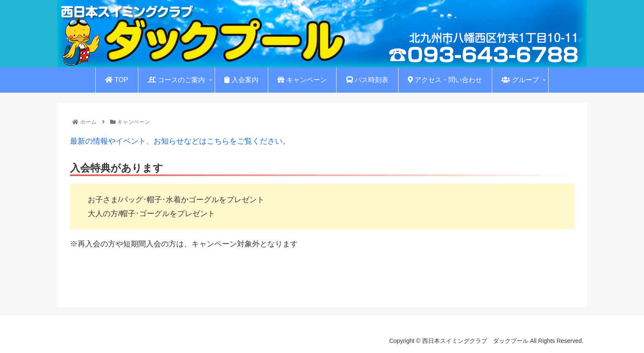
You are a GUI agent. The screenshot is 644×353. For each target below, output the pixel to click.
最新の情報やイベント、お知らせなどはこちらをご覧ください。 (180, 141)
